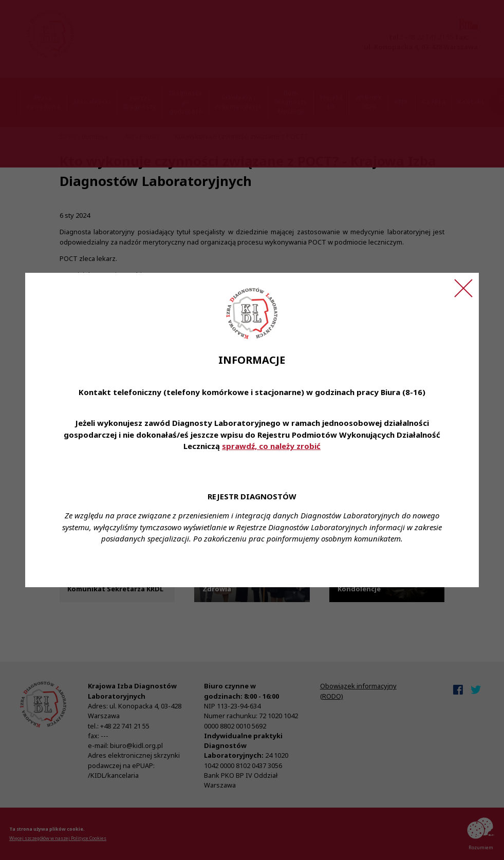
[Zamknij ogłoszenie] (463, 288)
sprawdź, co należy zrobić (271, 446)
